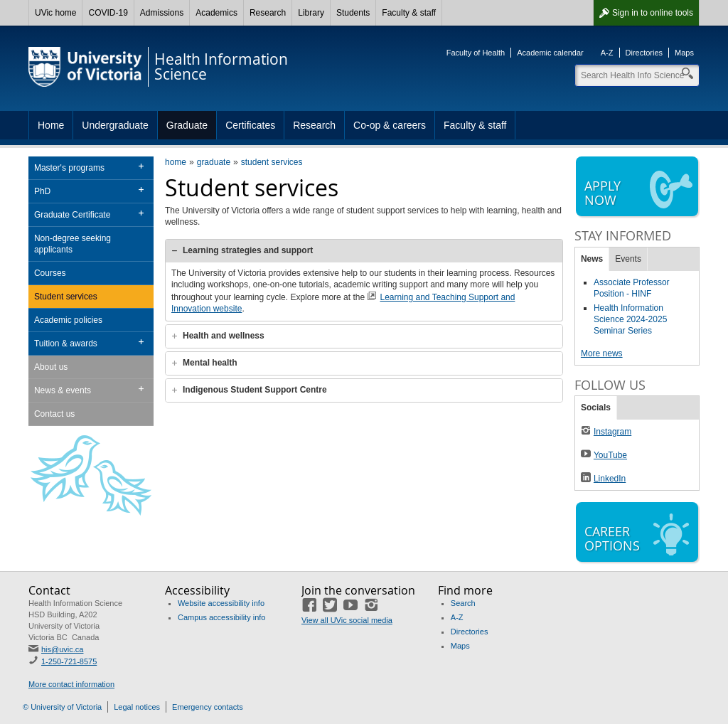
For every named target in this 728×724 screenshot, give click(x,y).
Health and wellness (224, 336)
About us (51, 367)
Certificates (250, 125)
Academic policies (68, 320)
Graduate (187, 125)
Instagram (612, 432)
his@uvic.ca (62, 649)
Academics (216, 13)
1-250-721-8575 (69, 661)
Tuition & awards (66, 344)
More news (602, 353)
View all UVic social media (347, 620)
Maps (684, 53)
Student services (66, 297)
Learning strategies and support (248, 250)
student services (272, 162)
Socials (596, 408)
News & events (63, 390)
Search (463, 603)
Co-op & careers (390, 125)
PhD (42, 191)
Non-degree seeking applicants (73, 244)
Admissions (162, 13)
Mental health (210, 363)
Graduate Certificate (72, 215)
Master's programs (69, 168)
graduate (214, 162)
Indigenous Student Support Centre (255, 390)
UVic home (55, 13)
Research (268, 13)
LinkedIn (610, 479)
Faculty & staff (409, 13)
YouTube (610, 455)
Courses (50, 273)
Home (51, 125)
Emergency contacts (208, 707)
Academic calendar (550, 53)
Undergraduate (115, 125)
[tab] (364, 251)
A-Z (607, 53)
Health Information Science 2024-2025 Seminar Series (630, 319)
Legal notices (137, 707)
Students (353, 13)
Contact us (54, 414)
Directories (644, 53)
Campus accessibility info (222, 617)
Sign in (653, 13)
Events (628, 259)
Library (311, 13)
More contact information (71, 684)
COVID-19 (108, 13)
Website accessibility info (221, 603)
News (592, 259)
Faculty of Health (476, 53)
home (176, 162)
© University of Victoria (62, 707)
